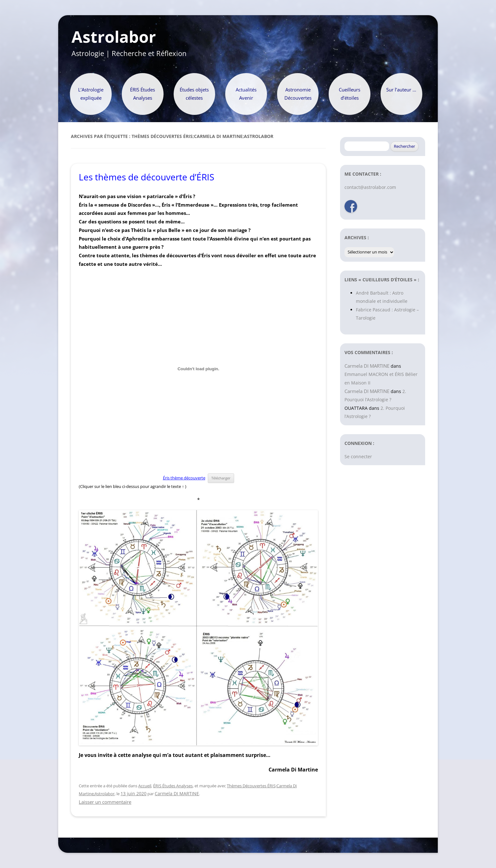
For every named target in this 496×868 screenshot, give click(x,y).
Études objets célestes (194, 94)
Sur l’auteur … (401, 90)
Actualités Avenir (246, 94)
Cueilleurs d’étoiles (350, 94)
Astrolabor (114, 37)
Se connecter (358, 456)
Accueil (145, 786)
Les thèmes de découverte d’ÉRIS (146, 177)
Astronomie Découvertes (298, 94)
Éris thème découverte (184, 478)
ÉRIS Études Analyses (143, 94)
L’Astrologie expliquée (91, 94)
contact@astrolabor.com (370, 187)
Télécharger (221, 478)
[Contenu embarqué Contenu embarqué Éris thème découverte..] (198, 369)
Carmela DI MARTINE (177, 793)
